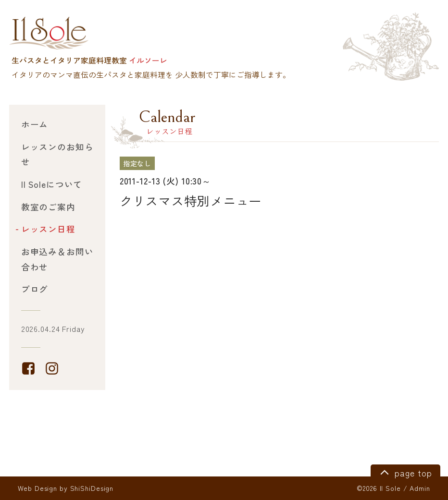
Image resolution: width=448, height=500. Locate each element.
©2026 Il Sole (379, 488)
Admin (420, 488)
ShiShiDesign (92, 488)
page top (404, 472)
